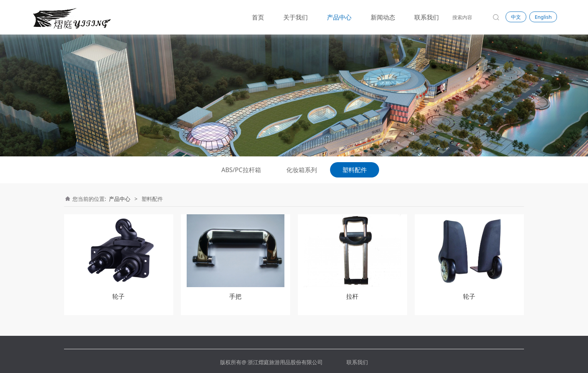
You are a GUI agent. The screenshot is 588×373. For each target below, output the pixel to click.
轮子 (118, 296)
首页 (258, 17)
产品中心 (339, 17)
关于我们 (296, 17)
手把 (235, 296)
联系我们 (427, 17)
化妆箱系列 (302, 170)
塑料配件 (355, 170)
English (543, 17)
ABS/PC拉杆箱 (241, 170)
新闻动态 (383, 17)
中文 (516, 17)
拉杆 (352, 296)
